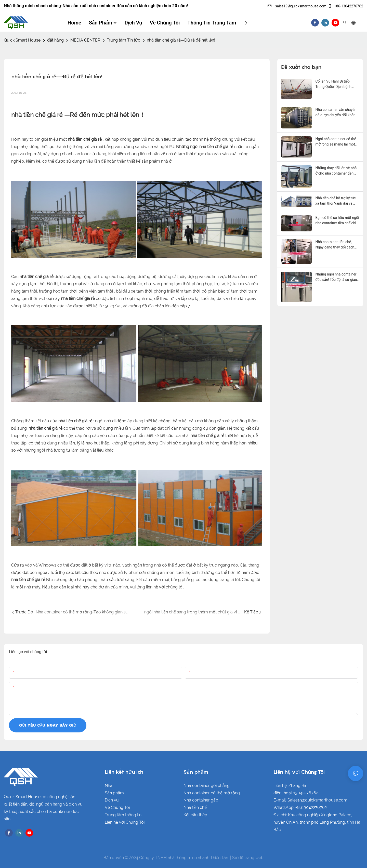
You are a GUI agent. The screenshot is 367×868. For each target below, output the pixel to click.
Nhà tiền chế (195, 807)
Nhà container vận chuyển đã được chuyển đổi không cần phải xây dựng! (337, 113)
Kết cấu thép (195, 815)
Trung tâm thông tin (123, 815)
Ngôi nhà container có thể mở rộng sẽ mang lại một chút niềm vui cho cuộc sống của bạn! (336, 142)
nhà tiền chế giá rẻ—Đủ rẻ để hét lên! (181, 40)
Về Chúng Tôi (117, 807)
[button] (246, 23)
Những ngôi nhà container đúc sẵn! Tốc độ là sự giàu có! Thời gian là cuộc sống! (337, 277)
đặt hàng (55, 40)
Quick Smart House (22, 40)
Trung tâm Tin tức (123, 40)
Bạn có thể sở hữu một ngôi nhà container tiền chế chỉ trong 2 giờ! (337, 221)
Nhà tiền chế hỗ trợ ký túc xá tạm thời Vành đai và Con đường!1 (336, 201)
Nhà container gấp (201, 800)
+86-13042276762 (345, 6)
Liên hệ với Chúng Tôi (125, 822)
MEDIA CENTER (85, 40)
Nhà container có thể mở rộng (212, 793)
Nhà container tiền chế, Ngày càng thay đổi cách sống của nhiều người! (335, 245)
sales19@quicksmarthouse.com (297, 6)
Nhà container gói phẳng (207, 786)
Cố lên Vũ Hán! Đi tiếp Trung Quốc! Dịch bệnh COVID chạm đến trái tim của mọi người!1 (335, 84)
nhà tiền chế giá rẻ (38, 115)
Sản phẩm (114, 793)
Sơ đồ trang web (248, 858)
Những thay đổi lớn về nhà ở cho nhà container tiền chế (336, 171)
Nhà (109, 786)
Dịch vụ (112, 800)
